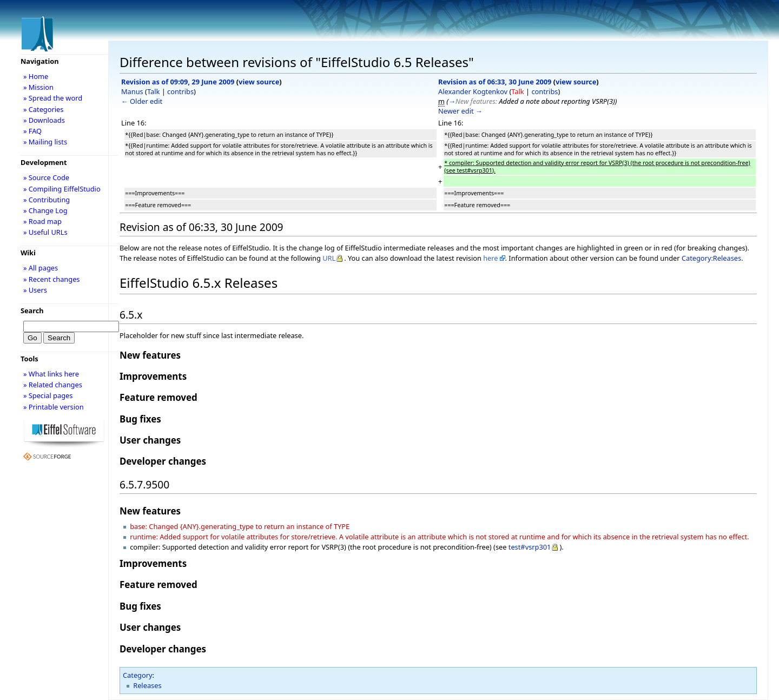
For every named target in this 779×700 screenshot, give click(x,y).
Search (32, 311)
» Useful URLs (45, 232)
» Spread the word (53, 98)
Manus (132, 91)
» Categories (44, 109)
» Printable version (54, 407)
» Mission (38, 87)
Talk (153, 91)
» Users (35, 290)
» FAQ (32, 131)
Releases (147, 685)
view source (259, 82)
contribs (180, 91)
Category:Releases (711, 258)
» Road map (42, 221)
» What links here (51, 374)
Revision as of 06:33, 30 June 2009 (495, 82)
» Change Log (45, 210)
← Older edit (142, 101)
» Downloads (44, 120)
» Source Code (46, 177)
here (490, 258)
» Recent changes (52, 279)
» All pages (41, 268)
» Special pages (48, 395)
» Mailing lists (45, 142)
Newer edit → (460, 111)
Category (138, 675)
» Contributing (47, 200)
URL (329, 258)
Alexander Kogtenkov (473, 91)
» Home (36, 76)
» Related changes (53, 385)
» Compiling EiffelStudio (62, 189)
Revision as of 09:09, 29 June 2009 (178, 82)
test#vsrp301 (530, 547)
